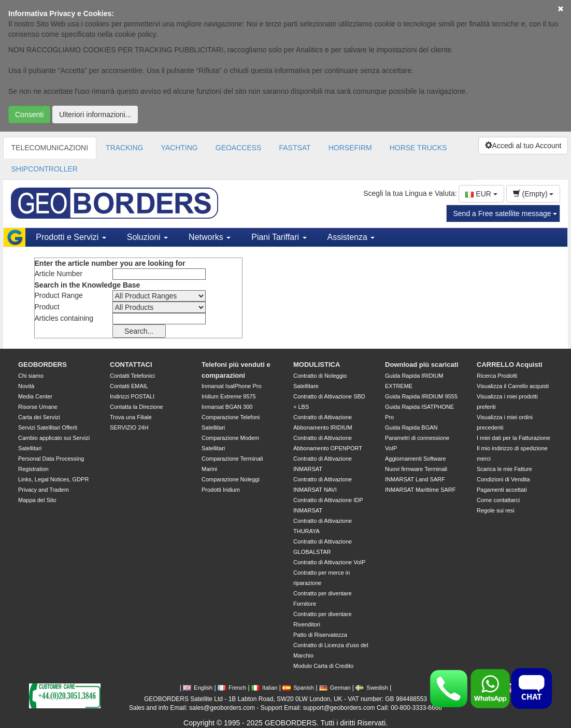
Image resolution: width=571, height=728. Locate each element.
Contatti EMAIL (129, 386)
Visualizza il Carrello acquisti (513, 386)
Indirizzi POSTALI (132, 396)
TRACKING (124, 148)
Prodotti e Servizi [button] (71, 237)
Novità (26, 386)
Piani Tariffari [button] (279, 237)
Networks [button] (210, 237)
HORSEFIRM (350, 148)
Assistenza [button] (351, 237)
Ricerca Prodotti (497, 376)
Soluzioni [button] (147, 237)
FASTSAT (295, 148)
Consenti (29, 115)
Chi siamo (31, 376)
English (198, 688)
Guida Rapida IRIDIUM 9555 (421, 396)
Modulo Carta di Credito (323, 666)
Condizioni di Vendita (503, 479)
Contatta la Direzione (137, 407)
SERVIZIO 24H (129, 427)
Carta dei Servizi (39, 417)
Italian (264, 688)
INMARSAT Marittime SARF (420, 490)
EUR (481, 194)
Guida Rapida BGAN (411, 427)
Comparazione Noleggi (231, 479)
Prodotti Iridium (221, 490)
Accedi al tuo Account (523, 146)
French (232, 688)
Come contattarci (498, 500)
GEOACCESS (239, 148)
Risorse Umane (38, 407)
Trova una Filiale (131, 417)
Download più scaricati (422, 365)
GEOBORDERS (42, 365)
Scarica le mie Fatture (504, 469)
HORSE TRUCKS (418, 148)
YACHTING (179, 148)
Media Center (35, 396)
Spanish (298, 688)
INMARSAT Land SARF (415, 479)
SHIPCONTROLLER (45, 169)
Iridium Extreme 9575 (229, 396)
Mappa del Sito (37, 500)
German (335, 688)
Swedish (372, 688)
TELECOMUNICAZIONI (50, 148)
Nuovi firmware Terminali (416, 469)
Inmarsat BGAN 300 (227, 407)
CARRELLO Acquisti (510, 365)
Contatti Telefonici (132, 376)
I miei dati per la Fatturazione (513, 438)
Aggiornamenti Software (415, 459)
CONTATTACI (131, 365)
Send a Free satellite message (505, 213)
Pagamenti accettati (502, 490)
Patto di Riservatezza (320, 635)
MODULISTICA (317, 365)
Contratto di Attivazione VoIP (329, 562)
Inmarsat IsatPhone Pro (232, 386)
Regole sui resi (496, 510)
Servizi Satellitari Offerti (48, 427)
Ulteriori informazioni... (95, 115)
